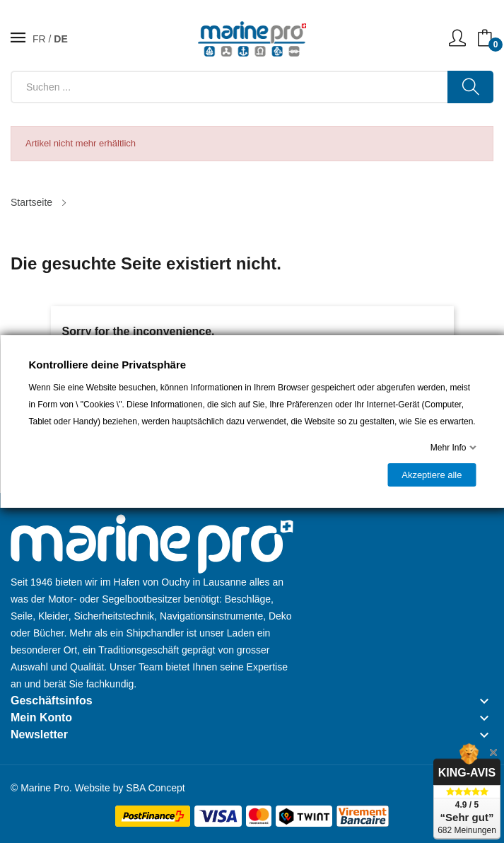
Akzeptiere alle (432, 475)
